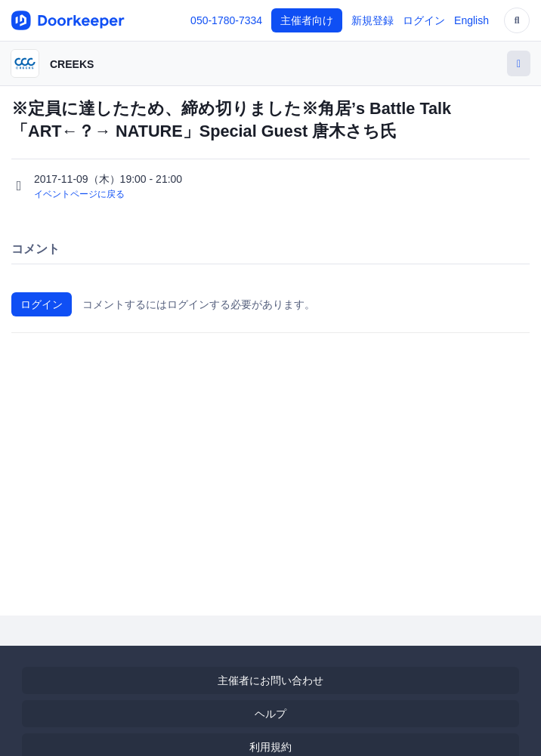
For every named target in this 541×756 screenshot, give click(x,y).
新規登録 (373, 20)
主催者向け (307, 20)
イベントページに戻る (79, 194)
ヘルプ (270, 714)
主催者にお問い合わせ (270, 680)
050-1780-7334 (226, 20)
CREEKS (72, 64)
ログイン (424, 20)
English (471, 20)
